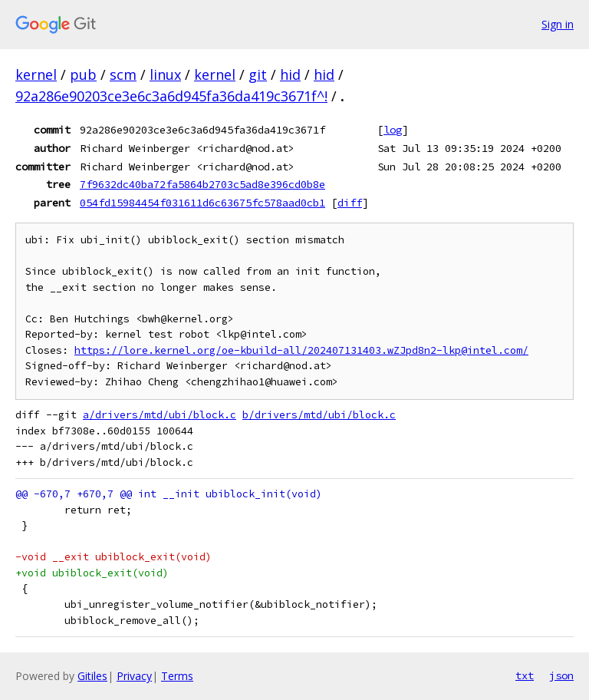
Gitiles (92, 676)
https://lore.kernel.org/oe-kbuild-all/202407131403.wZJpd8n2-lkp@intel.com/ (301, 350)
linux (165, 74)
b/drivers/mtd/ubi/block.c (319, 415)
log (393, 130)
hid (290, 74)
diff (350, 203)
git (258, 74)
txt (525, 675)
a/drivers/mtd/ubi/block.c (160, 415)
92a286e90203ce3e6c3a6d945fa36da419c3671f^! (171, 96)
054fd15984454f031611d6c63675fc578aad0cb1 (202, 203)
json (561, 675)
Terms (177, 676)
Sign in (558, 24)
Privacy (134, 676)
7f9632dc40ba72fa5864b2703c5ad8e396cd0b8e (202, 184)
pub (83, 74)
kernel (36, 74)
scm (123, 74)
